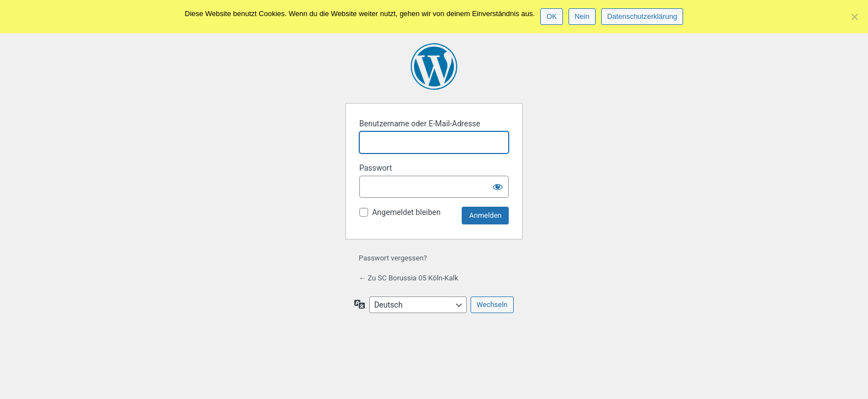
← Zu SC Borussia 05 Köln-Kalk (409, 278)
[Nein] (854, 17)
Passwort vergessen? (393, 258)
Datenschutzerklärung (642, 16)
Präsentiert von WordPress (434, 66)
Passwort (376, 168)
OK (552, 16)
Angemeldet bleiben (406, 212)
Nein (582, 16)
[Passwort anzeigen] (498, 187)
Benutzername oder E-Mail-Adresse (420, 124)
